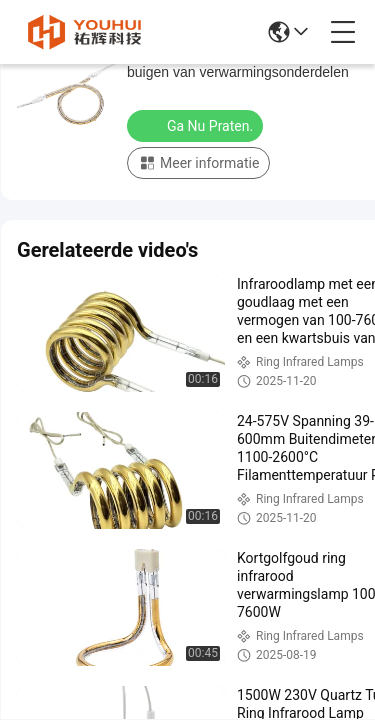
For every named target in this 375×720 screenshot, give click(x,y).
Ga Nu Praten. (197, 125)
